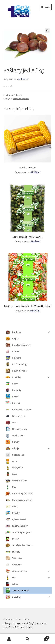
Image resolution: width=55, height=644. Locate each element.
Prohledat (27, 639)
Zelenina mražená (21, 99)
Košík (43, 637)
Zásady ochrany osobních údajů (19, 623)
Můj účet (9, 639)
